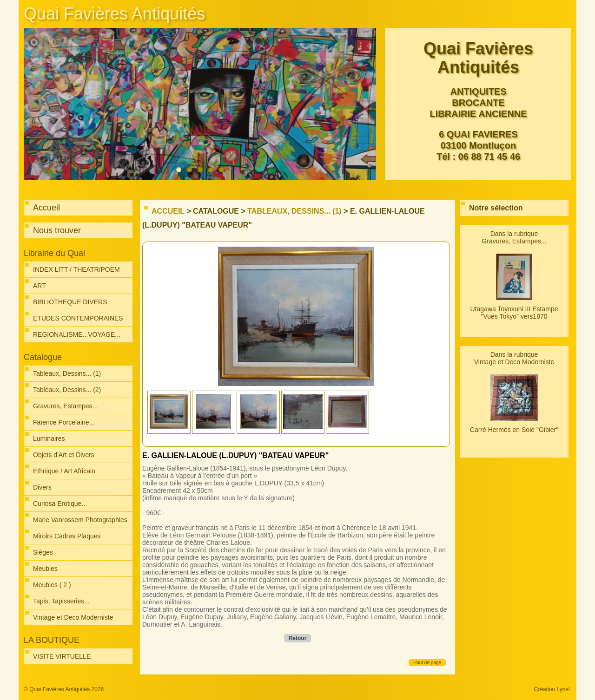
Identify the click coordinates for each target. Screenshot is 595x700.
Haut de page (427, 663)
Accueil (168, 211)
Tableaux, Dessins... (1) (294, 211)
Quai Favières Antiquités (114, 14)
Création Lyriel (552, 689)
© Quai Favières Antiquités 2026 (64, 689)
